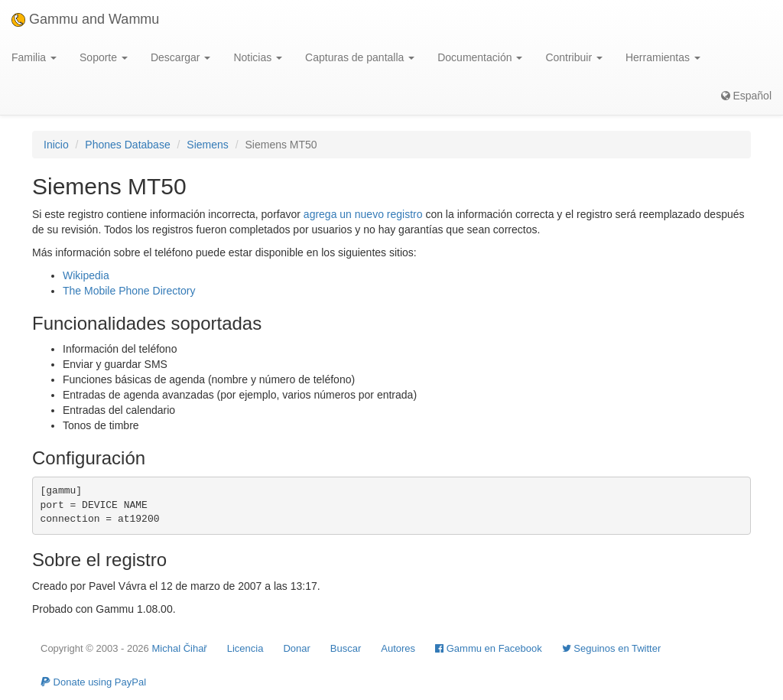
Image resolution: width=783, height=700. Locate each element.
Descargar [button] (180, 57)
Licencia (245, 648)
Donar (296, 648)
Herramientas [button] (663, 57)
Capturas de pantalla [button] (360, 57)
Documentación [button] (480, 57)
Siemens (207, 145)
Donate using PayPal (93, 682)
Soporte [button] (104, 57)
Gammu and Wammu (85, 19)
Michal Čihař (179, 648)
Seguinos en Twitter (612, 648)
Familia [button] (34, 57)
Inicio (56, 145)
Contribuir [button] (574, 57)
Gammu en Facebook (489, 648)
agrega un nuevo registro (363, 214)
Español (746, 96)
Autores (398, 648)
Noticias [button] (258, 57)
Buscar (346, 648)
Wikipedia (86, 275)
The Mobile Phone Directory (129, 291)
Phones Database (127, 145)
